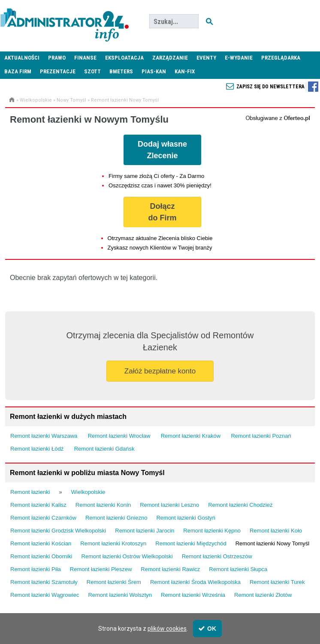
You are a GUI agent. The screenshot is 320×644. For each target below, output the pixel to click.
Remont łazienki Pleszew (101, 569)
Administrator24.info (64, 21)
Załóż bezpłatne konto (160, 371)
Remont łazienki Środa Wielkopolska (195, 582)
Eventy (206, 58)
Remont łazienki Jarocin (145, 531)
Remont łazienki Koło (276, 531)
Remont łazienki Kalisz (38, 505)
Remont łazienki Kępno (212, 531)
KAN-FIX (185, 71)
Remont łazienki (30, 492)
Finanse (85, 58)
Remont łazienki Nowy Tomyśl (125, 100)
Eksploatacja (124, 58)
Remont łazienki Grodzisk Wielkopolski (58, 531)
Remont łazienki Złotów (263, 595)
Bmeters (121, 71)
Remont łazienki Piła (36, 569)
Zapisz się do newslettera (270, 87)
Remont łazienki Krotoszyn (113, 543)
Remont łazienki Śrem (114, 582)
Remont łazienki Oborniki (41, 556)
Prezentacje (58, 71)
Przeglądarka (281, 58)
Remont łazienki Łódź (37, 449)
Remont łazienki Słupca (238, 569)
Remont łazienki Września (193, 595)
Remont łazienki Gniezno (116, 518)
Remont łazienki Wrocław (119, 436)
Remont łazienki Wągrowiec (45, 595)
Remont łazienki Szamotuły (44, 582)
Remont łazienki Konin (103, 505)
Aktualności (22, 58)
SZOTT (92, 71)
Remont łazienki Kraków (191, 436)
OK (207, 629)
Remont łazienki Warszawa (44, 436)
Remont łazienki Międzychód (191, 543)
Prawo (57, 58)
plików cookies (167, 629)
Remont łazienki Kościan (41, 543)
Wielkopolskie (36, 100)
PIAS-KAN (154, 71)
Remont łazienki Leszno (169, 505)
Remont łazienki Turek (277, 582)
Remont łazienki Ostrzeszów (217, 556)
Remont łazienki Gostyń (186, 518)
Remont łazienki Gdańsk (104, 449)
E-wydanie (239, 58)
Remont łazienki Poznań (261, 436)
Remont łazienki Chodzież (240, 505)
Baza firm (18, 71)
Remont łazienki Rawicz (170, 569)
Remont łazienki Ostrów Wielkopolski (127, 556)
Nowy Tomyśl (71, 100)
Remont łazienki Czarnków (43, 518)
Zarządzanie (170, 58)
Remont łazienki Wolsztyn (120, 595)
